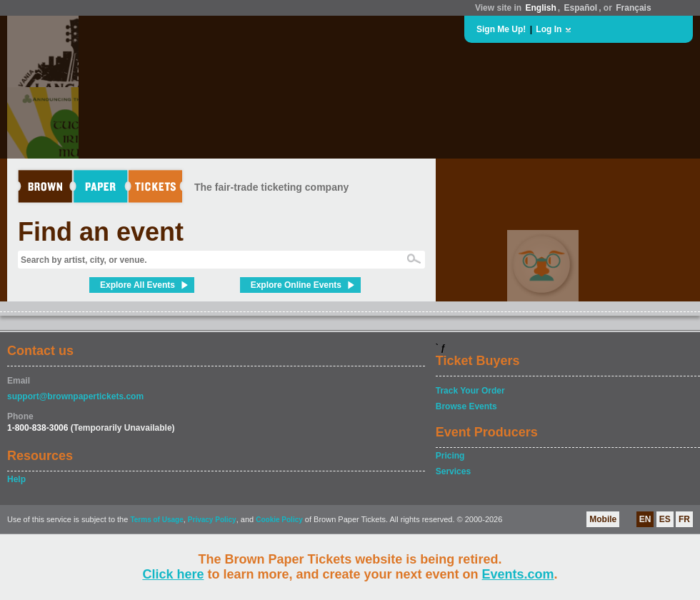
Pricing (450, 456)
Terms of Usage (156, 520)
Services (453, 471)
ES (665, 519)
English (540, 8)
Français (633, 8)
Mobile (603, 519)
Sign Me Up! (501, 29)
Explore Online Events (296, 285)
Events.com (518, 574)
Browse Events (466, 406)
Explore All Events (137, 285)
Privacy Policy (212, 520)
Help (16, 479)
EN (645, 519)
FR (684, 519)
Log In (549, 29)
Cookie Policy (279, 520)
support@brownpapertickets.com (75, 396)
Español (581, 8)
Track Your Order (470, 391)
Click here (173, 574)
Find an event (101, 232)
